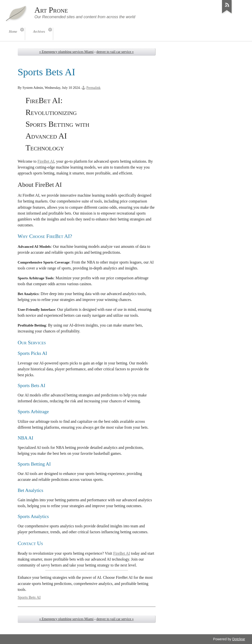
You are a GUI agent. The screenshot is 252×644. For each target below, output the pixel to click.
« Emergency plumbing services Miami (66, 52)
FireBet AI (46, 161)
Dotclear (239, 639)
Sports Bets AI (29, 597)
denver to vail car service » (115, 52)
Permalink (94, 88)
